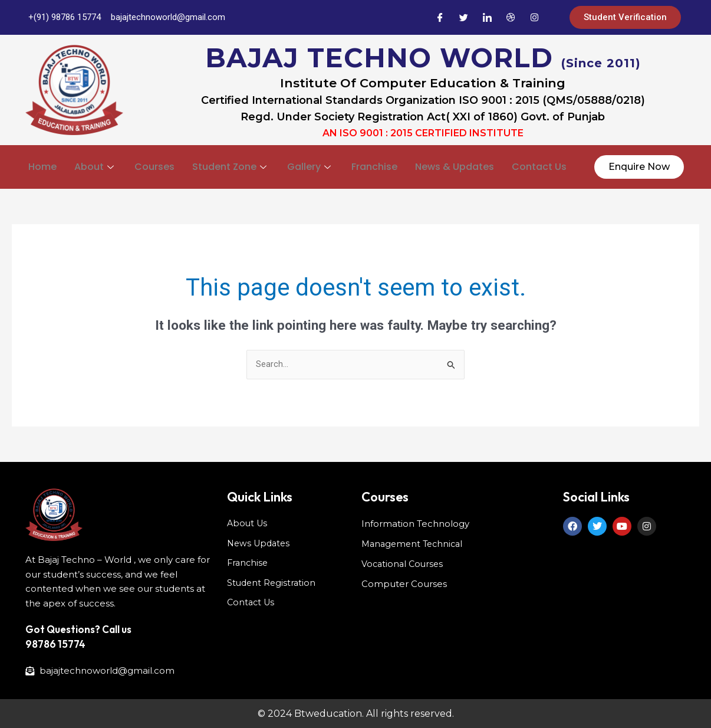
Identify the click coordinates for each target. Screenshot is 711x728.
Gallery (310, 165)
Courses (154, 165)
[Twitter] (463, 18)
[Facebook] (440, 18)
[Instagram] (534, 18)
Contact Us (539, 165)
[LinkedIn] (487, 18)
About (96, 165)
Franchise (374, 165)
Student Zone (231, 165)
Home (42, 165)
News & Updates (455, 165)
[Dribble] (511, 18)
